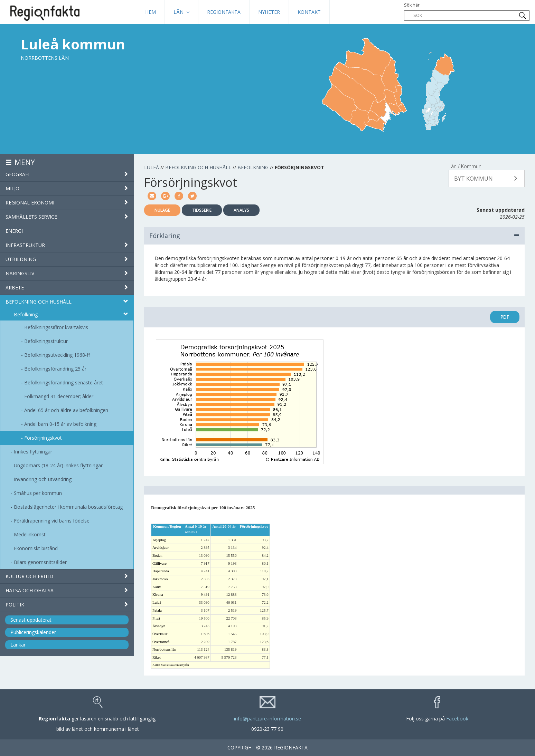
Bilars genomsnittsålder (40, 562)
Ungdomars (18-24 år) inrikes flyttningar (58, 465)
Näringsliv (67, 273)
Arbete (67, 288)
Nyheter (269, 12)
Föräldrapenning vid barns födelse (52, 521)
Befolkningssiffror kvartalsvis (56, 327)
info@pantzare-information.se (267, 719)
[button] (487, 179)
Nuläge (162, 210)
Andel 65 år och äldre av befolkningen (66, 410)
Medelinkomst (30, 534)
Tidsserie (202, 210)
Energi (14, 231)
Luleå (152, 167)
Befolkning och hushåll (67, 302)
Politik (67, 605)
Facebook (457, 719)
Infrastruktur (67, 245)
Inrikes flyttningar (33, 452)
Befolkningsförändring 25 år (55, 369)
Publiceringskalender (33, 632)
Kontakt (309, 12)
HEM (151, 12)
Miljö (67, 188)
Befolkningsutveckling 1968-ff (57, 355)
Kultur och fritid (67, 576)
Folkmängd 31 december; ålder (59, 396)
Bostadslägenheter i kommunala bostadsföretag (68, 507)
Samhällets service (67, 217)
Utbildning (67, 259)
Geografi (67, 174)
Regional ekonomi (67, 203)
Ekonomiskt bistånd (36, 548)
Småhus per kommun (38, 493)
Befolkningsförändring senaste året (64, 382)
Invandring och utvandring (43, 479)
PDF (505, 317)
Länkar (18, 645)
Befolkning (26, 314)
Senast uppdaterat (31, 620)
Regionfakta (224, 12)
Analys (241, 210)
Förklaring (334, 236)
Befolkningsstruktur (46, 341)
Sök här (467, 11)
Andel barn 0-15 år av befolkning (60, 424)
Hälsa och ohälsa (67, 590)
